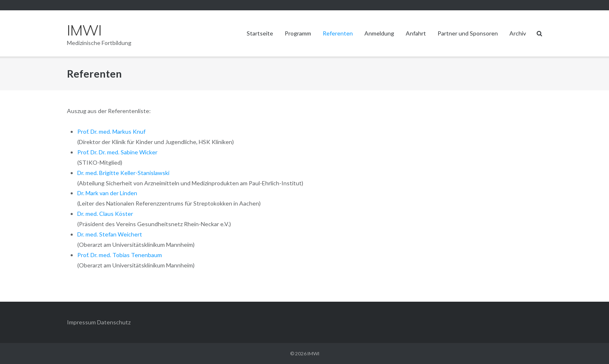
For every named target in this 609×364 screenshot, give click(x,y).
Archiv (518, 33)
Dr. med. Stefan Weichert (110, 234)
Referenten (338, 33)
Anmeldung (379, 33)
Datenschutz (114, 322)
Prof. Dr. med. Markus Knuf (111, 131)
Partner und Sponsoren (468, 33)
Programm (298, 33)
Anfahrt (416, 33)
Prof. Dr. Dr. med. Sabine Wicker (117, 152)
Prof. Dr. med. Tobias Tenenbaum (120, 255)
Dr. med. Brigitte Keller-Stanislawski (123, 173)
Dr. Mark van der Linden (107, 193)
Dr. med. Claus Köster (105, 214)
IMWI (313, 353)
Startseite (260, 33)
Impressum (81, 322)
